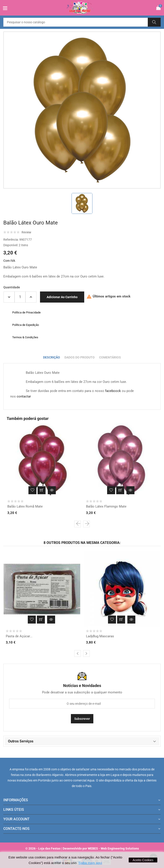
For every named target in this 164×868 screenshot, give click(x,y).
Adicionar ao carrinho (62, 297)
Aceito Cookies (143, 860)
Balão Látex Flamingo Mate (106, 506)
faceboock (113, 391)
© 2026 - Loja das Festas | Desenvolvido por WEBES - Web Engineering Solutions (82, 848)
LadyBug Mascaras (100, 636)
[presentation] (78, 524)
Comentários (110, 357)
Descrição (52, 357)
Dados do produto (80, 357)
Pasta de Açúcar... (19, 636)
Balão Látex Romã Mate (25, 506)
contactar (24, 396)
